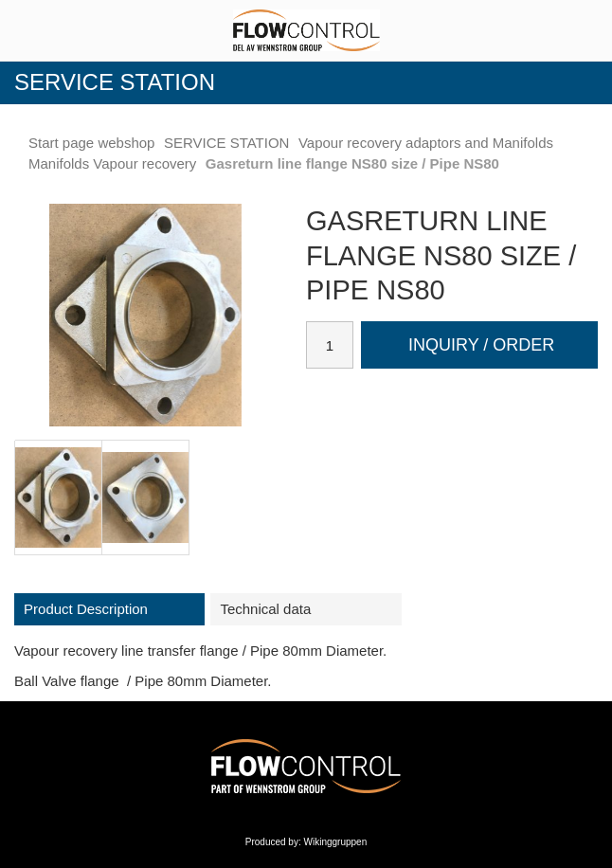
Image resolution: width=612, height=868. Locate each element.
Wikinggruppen (336, 842)
